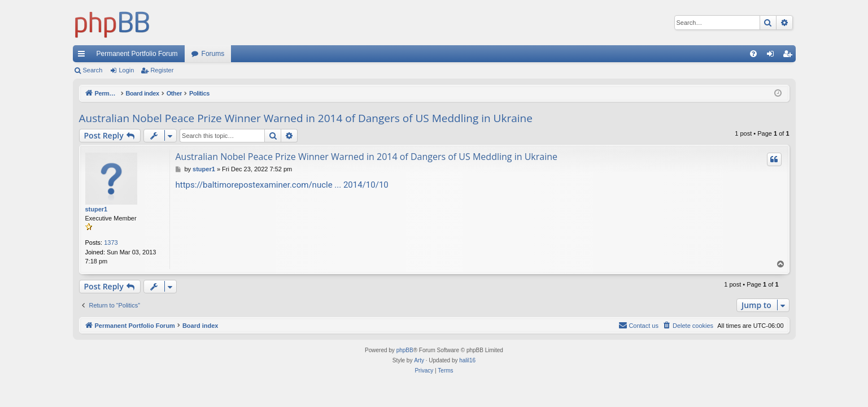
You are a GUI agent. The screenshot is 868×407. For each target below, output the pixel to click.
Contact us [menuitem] (638, 325)
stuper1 (97, 209)
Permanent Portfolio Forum (137, 54)
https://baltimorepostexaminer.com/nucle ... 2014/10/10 (282, 185)
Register (162, 70)
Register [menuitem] (789, 56)
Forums (213, 54)
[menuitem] (753, 54)
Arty (419, 360)
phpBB (405, 350)
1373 (111, 243)
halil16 (467, 360)
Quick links (84, 56)
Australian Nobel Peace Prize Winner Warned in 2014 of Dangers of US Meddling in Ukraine (306, 118)
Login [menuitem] (772, 56)
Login (126, 70)
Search (93, 70)
